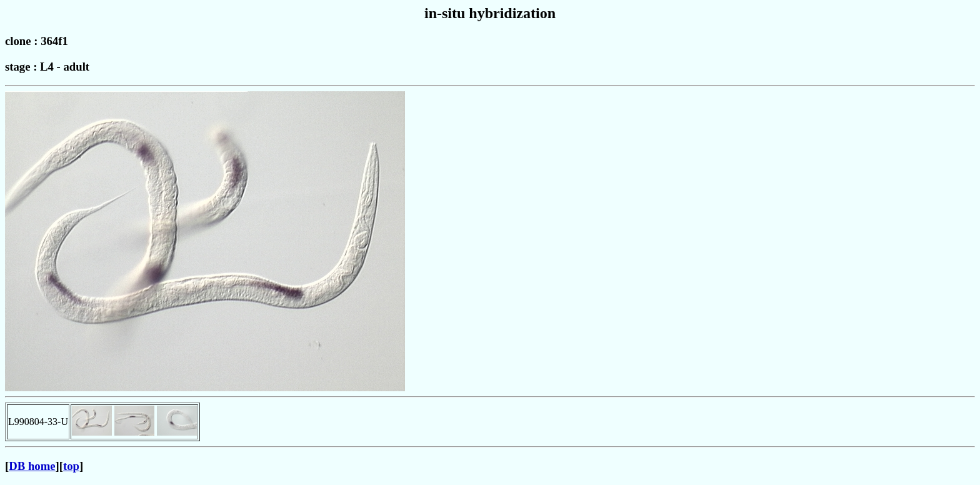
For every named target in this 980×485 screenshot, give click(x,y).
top (71, 466)
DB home (32, 466)
